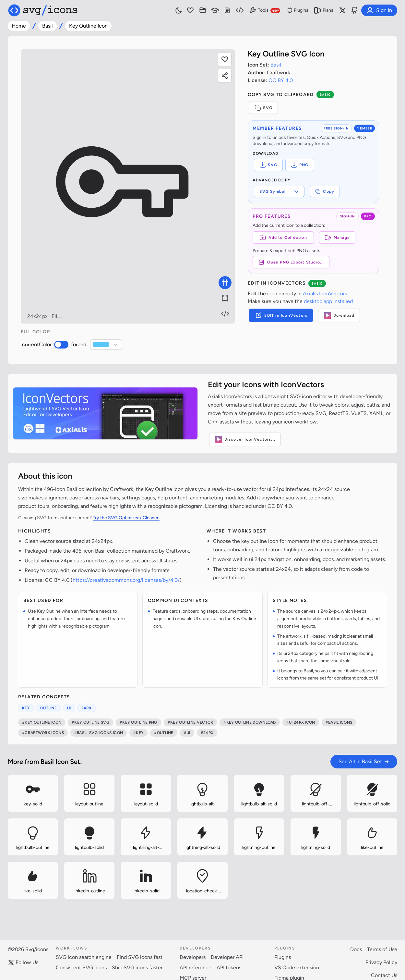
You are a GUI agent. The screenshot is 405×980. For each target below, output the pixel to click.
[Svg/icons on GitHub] (355, 10)
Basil (48, 26)
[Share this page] (225, 76)
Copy (325, 191)
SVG (263, 108)
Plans (323, 10)
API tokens (229, 968)
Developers (193, 957)
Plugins (297, 10)
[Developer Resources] (240, 10)
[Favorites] (190, 10)
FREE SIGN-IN (336, 128)
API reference (196, 968)
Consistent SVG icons (81, 968)
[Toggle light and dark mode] (179, 10)
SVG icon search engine (84, 957)
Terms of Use (382, 949)
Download (339, 315)
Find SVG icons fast (140, 957)
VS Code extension (297, 968)
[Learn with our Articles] (215, 10)
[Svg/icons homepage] (43, 10)
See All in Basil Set (364, 761)
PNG (300, 165)
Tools (264, 10)
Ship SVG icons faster (137, 968)
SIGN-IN (347, 216)
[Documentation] (227, 10)
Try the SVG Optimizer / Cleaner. (126, 518)
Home (19, 26)
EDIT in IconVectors (281, 315)
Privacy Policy (381, 962)
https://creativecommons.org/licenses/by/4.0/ (126, 580)
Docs (356, 949)
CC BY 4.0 (281, 80)
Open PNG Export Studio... (291, 262)
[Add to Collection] (283, 238)
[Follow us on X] (342, 10)
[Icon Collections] (203, 10)
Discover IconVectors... (245, 439)
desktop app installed (328, 301)
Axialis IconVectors (325, 294)
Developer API (227, 957)
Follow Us (23, 962)
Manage (337, 238)
